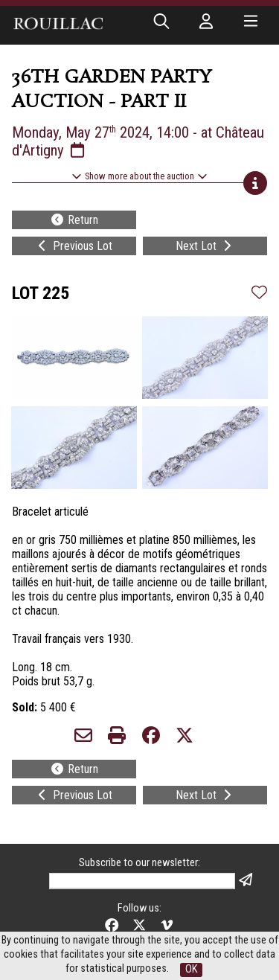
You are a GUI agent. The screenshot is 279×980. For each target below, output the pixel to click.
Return (74, 220)
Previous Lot (74, 246)
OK (191, 969)
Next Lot (205, 246)
